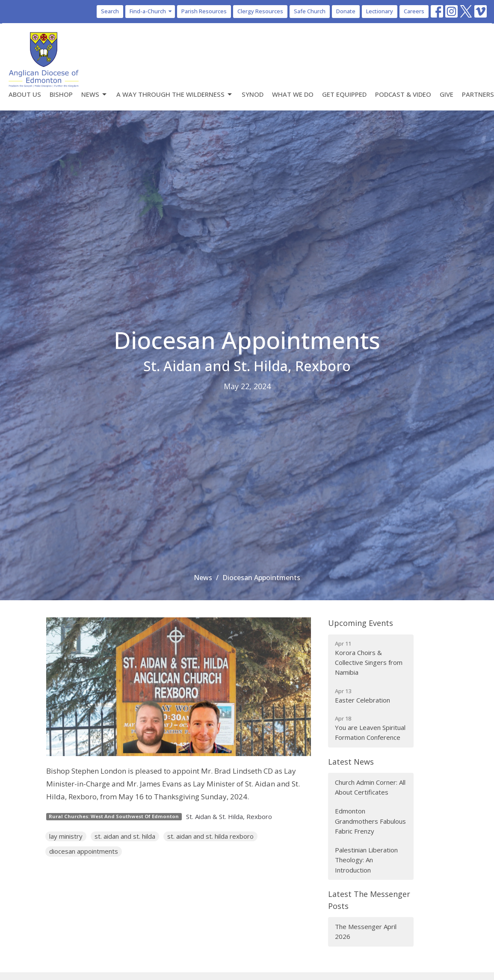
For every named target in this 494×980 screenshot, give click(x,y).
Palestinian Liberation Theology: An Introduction (366, 860)
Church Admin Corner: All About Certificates (370, 787)
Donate (346, 11)
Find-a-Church (151, 11)
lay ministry (66, 836)
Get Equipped (344, 94)
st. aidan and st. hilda (125, 836)
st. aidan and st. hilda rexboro (210, 836)
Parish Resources (204, 11)
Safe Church (310, 11)
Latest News (351, 762)
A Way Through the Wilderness (175, 94)
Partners (478, 94)
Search (110, 11)
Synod (253, 94)
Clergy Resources (260, 11)
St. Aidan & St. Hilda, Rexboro (229, 816)
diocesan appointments (84, 851)
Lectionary (380, 11)
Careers (414, 11)
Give (447, 94)
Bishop (61, 94)
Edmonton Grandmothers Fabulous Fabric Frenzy (370, 821)
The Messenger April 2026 (366, 931)
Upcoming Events (361, 623)
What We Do (293, 94)
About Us (25, 94)
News (95, 94)
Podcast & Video (403, 94)
